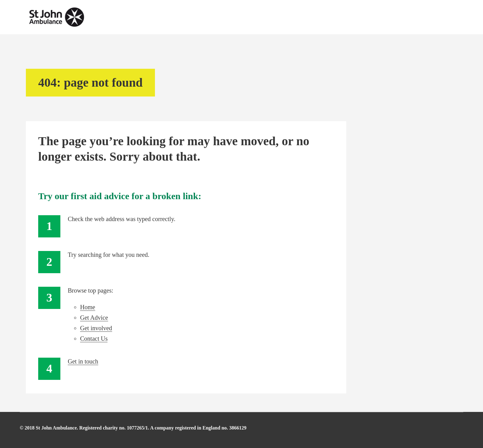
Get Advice (94, 318)
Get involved (96, 328)
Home (88, 307)
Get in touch (83, 361)
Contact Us (94, 339)
